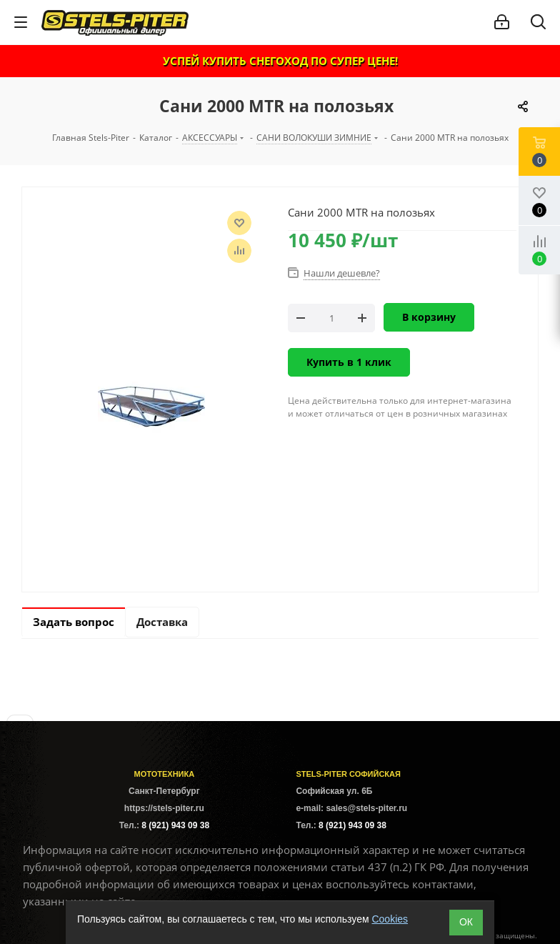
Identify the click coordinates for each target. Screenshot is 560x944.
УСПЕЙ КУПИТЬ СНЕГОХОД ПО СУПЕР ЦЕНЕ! (280, 61)
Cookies (390, 919)
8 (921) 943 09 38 (175, 825)
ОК (466, 922)
